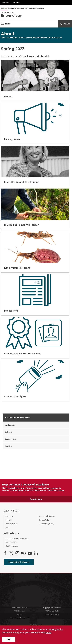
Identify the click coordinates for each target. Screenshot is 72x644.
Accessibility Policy (47, 524)
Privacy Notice (56, 629)
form (49, 633)
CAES (3, 37)
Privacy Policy (45, 520)
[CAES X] (11, 553)
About (22, 37)
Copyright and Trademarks (52, 608)
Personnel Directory (47, 516)
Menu (5, 24)
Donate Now (36, 499)
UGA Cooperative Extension (17, 538)
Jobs (8, 528)
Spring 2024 (10, 425)
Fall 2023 (9, 432)
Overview (10, 516)
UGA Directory (20, 611)
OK (9, 639)
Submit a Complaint (52, 614)
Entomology (12, 37)
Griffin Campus (12, 546)
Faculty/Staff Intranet (19, 562)
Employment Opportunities (20, 618)
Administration (12, 524)
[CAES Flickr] (23, 553)
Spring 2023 (57, 37)
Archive (8, 446)
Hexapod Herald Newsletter (38, 37)
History (9, 520)
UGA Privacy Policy (52, 611)
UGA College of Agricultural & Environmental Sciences (22, 8)
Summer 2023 (11, 439)
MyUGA (20, 614)
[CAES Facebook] (5, 553)
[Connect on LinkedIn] (36, 553)
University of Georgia (12, 3)
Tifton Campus (12, 542)
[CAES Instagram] (17, 553)
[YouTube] (30, 553)
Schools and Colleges (20, 608)
